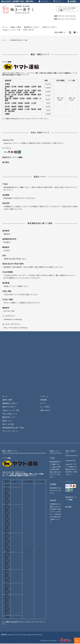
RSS (4, 424)
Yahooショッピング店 (11, 30)
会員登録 (73, 1)
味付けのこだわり (50, 27)
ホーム (5, 27)
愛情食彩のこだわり (32, 27)
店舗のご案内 (16, 27)
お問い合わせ (28, 30)
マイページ (44, 1)
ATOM (11, 424)
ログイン (59, 1)
